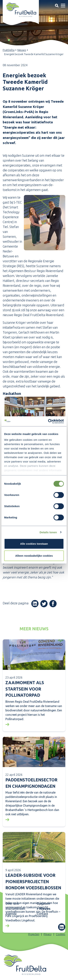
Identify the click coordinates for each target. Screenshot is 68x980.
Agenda (11, 914)
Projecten (34, 934)
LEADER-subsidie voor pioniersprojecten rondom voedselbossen (33, 882)
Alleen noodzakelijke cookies (34, 556)
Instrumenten (15, 909)
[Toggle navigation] (57, 6)
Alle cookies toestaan (34, 544)
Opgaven (43, 903)
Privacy (48, 934)
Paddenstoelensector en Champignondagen (31, 783)
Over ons (12, 903)
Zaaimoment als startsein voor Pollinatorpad (25, 689)
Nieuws (22, 50)
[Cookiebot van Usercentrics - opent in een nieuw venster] (48, 421)
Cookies (61, 934)
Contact (42, 914)
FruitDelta (9, 50)
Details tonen (48, 532)
